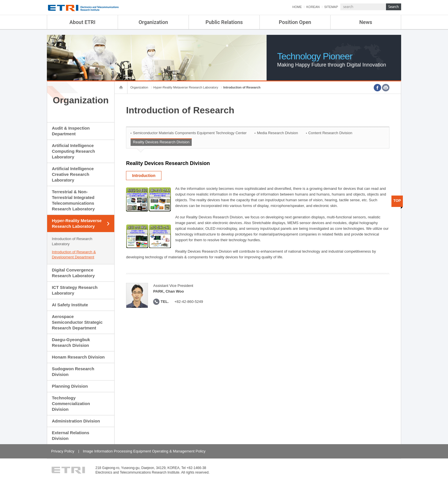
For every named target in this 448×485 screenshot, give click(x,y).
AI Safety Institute (70, 305)
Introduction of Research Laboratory (72, 241)
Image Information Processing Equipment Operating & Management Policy (144, 451)
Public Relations (224, 22)
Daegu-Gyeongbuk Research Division (71, 342)
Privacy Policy (63, 451)
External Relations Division (70, 435)
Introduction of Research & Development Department (74, 254)
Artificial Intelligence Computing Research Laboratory (73, 151)
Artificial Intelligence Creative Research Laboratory (73, 174)
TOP (397, 201)
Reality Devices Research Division (161, 142)
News (366, 22)
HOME (297, 7)
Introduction (144, 176)
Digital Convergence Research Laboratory (73, 273)
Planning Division (70, 386)
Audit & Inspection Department (71, 131)
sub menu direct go (0, 0)
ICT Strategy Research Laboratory (75, 290)
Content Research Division (330, 133)
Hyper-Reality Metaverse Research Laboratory (77, 223)
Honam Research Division (78, 357)
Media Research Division (277, 133)
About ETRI (82, 22)
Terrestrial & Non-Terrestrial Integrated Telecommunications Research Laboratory (73, 200)
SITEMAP (331, 7)
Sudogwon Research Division (73, 372)
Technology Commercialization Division (71, 404)
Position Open (295, 22)
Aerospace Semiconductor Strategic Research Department (77, 322)
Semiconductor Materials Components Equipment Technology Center (190, 133)
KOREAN (313, 7)
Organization (153, 22)
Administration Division (76, 421)
